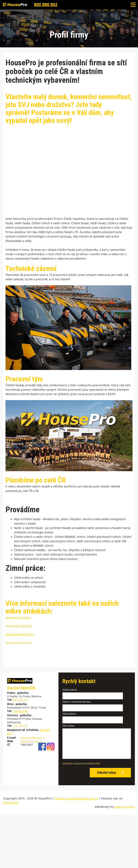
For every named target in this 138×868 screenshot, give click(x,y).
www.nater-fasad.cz (19, 626)
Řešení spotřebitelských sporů (76, 798)
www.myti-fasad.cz (18, 617)
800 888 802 (46, 4)
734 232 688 (20, 711)
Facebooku (11, 802)
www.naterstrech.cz (19, 643)
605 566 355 (20, 700)
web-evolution (125, 807)
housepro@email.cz (33, 738)
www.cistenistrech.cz (20, 634)
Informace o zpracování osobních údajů (81, 763)
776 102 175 (20, 726)
